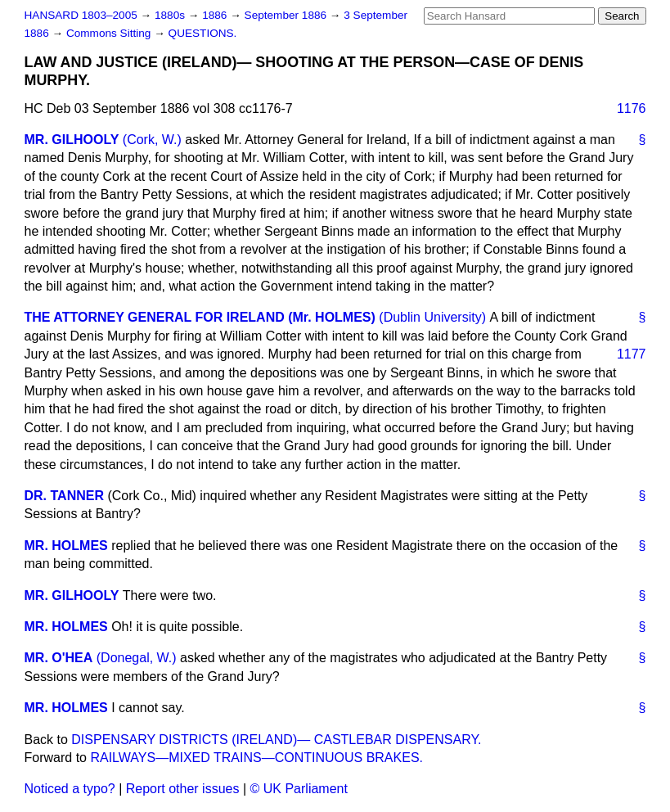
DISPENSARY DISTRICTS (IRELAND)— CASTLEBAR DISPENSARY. (276, 740)
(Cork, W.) (152, 140)
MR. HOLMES (66, 546)
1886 (216, 15)
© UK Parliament (299, 789)
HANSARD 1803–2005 (81, 15)
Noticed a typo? (70, 789)
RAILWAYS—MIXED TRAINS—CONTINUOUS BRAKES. (256, 758)
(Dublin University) (432, 317)
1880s (171, 15)
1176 (632, 108)
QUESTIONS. (203, 33)
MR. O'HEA (59, 658)
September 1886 (287, 15)
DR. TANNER (64, 496)
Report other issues (183, 789)
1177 (632, 354)
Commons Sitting (110, 33)
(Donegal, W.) (137, 658)
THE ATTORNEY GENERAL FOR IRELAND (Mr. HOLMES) (200, 317)
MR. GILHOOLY (72, 140)
